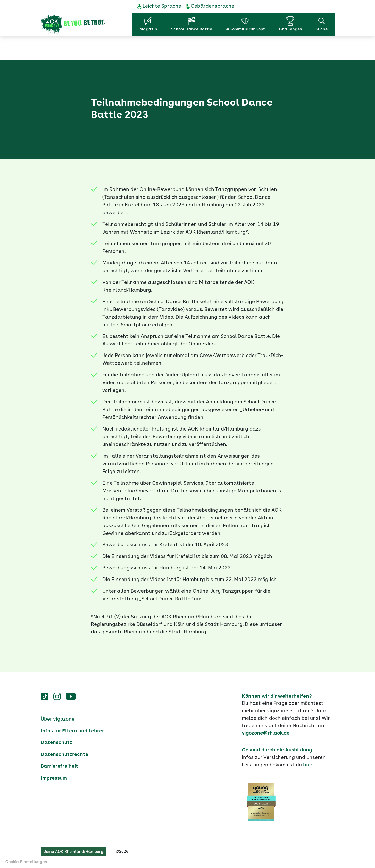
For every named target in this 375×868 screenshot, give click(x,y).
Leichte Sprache (162, 6)
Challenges (290, 29)
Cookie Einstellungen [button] (26, 862)
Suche (322, 24)
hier (308, 765)
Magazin (148, 29)
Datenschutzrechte (64, 754)
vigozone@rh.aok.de (266, 733)
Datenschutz (56, 742)
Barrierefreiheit (59, 766)
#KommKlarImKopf (245, 29)
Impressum (54, 778)
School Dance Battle (192, 29)
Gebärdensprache (212, 6)
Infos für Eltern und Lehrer (72, 731)
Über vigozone (58, 719)
